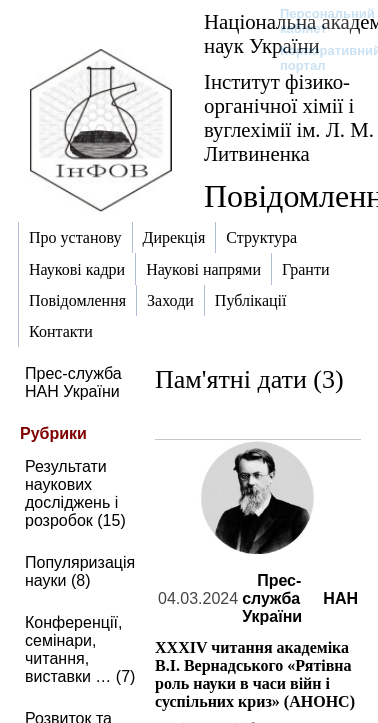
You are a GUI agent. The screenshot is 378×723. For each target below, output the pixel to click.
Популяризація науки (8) (80, 571)
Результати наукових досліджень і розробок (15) (75, 493)
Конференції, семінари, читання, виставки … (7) (80, 649)
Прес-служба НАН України (73, 382)
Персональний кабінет (317, 21)
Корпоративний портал (317, 58)
